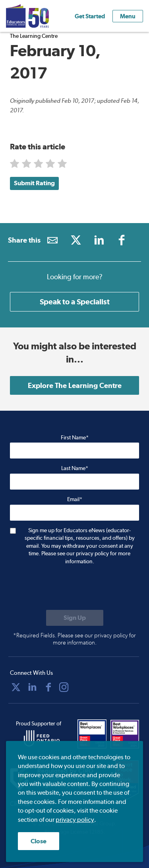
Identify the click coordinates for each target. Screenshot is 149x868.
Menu (128, 16)
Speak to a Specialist (75, 302)
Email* (75, 499)
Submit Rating (34, 183)
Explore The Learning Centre (75, 385)
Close (39, 841)
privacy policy (75, 820)
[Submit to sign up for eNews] (75, 618)
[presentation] (70, 588)
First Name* (75, 437)
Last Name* (75, 468)
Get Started (90, 16)
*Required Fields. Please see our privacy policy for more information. (74, 639)
